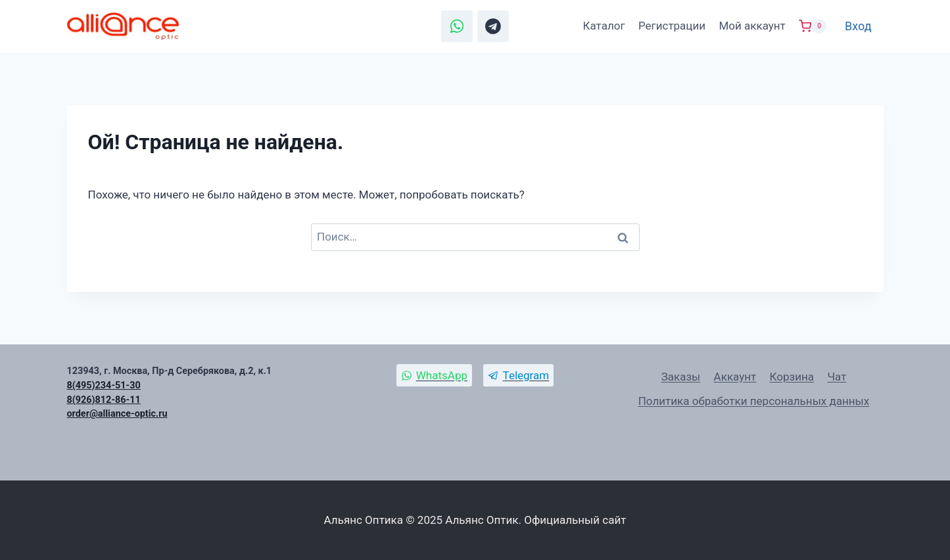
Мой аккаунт (752, 26)
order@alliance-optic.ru (117, 414)
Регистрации (672, 26)
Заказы (681, 377)
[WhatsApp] (457, 26)
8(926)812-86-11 (104, 400)
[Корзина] (813, 26)
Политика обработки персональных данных (754, 401)
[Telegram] (493, 26)
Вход (858, 26)
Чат (837, 377)
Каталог (604, 26)
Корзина (792, 377)
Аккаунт (735, 377)
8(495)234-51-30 (104, 385)
